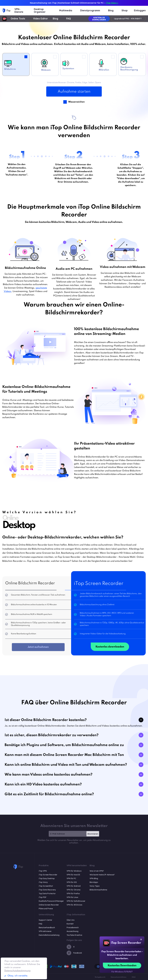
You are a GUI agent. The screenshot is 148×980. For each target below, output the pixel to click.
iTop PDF (43, 897)
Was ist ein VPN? (97, 871)
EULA (134, 977)
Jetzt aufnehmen (38, 647)
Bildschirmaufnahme (98, 890)
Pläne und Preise (46, 909)
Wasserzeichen (76, 102)
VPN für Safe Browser (76, 901)
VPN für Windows (74, 871)
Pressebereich (73, 928)
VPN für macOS (73, 875)
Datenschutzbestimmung (17, 971)
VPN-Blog (94, 878)
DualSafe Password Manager (51, 901)
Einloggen (140, 10)
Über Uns (71, 920)
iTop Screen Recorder (48, 875)
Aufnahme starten (74, 92)
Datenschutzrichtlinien (119, 977)
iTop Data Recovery (47, 890)
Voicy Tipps (95, 886)
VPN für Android (74, 886)
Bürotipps (94, 882)
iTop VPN (43, 871)
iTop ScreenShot (46, 886)
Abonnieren (93, 834)
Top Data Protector (47, 893)
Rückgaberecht (100, 977)
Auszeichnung (72, 931)
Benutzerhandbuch (47, 928)
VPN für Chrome (73, 890)
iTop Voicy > (112, 3)
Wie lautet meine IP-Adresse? (102, 875)
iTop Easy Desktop (47, 878)
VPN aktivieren (45, 931)
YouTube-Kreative (74, 935)
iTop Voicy (43, 882)
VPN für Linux (72, 897)
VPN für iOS (72, 882)
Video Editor (40, 19)
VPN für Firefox (73, 893)
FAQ (69, 19)
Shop (125, 10)
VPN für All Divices (74, 905)
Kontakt (70, 924)
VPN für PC (71, 878)
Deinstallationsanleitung (49, 935)
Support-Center (45, 920)
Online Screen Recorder (49, 905)
